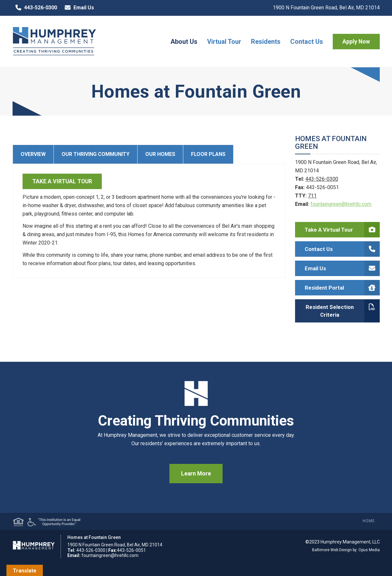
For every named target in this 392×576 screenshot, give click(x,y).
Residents (266, 42)
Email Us (78, 8)
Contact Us (307, 42)
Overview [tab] (33, 154)
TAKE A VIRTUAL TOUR (62, 181)
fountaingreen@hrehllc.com (341, 204)
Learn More (196, 474)
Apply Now (356, 42)
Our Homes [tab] (160, 154)
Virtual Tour (224, 42)
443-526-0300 (35, 8)
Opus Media (369, 550)
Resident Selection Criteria (343, 311)
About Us (184, 42)
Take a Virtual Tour (342, 230)
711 (312, 196)
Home (369, 521)
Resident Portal (342, 288)
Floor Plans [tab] (208, 154)
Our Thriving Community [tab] (96, 154)
